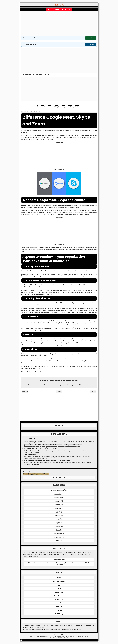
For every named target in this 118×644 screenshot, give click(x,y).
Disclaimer (59, 610)
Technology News (59, 581)
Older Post (93, 392)
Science (58, 526)
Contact (59, 607)
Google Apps (30, 372)
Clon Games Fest (30, 455)
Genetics (58, 508)
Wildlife (58, 541)
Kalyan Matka (76, 636)
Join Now (91, 38)
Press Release (59, 596)
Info (35, 372)
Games (57, 505)
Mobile (58, 519)
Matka (83, 636)
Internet (58, 515)
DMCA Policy (59, 614)
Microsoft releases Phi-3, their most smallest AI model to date (47, 461)
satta (45, 629)
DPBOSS (66, 636)
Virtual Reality (58, 537)
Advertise (59, 603)
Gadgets (58, 501)
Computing (58, 494)
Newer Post (25, 392)
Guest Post (59, 599)
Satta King (58, 636)
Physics (58, 523)
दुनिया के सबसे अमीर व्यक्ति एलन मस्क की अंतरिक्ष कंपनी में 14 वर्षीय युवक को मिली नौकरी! (53, 445)
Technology (57, 533)
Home (59, 392)
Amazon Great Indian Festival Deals (59, 10)
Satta (26, 366)
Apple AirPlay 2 (29, 439)
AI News (59, 578)
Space (58, 530)
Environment (58, 497)
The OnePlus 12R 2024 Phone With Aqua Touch (41, 449)
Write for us (59, 592)
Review (59, 589)
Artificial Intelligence (58, 490)
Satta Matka (50, 636)
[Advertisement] (59, 23)
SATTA (39, 372)
